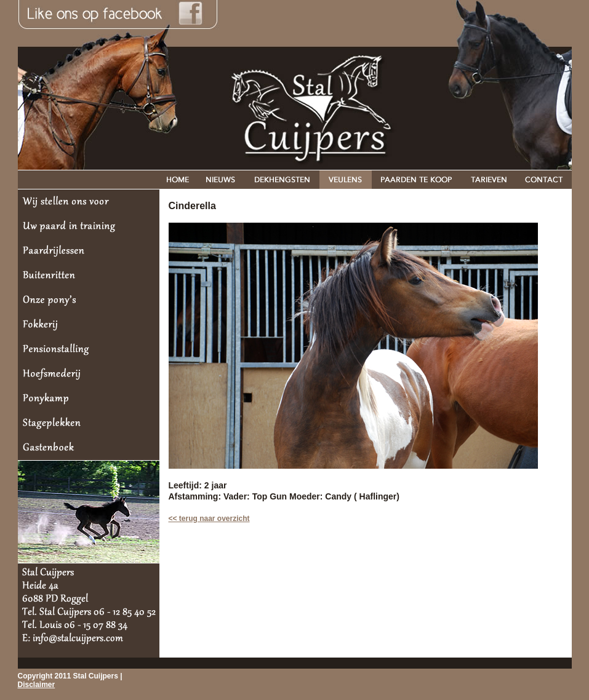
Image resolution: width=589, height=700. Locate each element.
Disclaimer (37, 685)
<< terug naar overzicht (209, 519)
